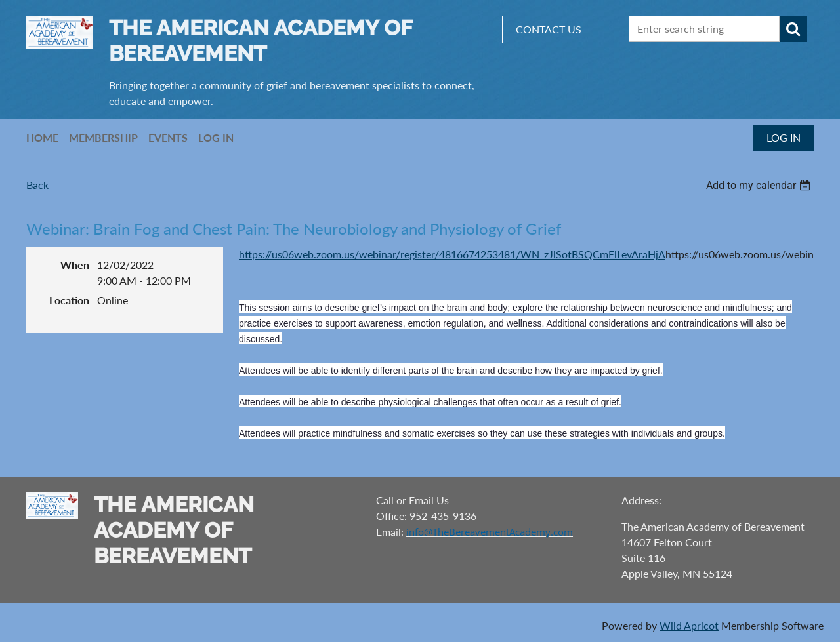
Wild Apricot (689, 625)
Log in (784, 137)
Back (37, 185)
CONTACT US (549, 29)
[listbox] (760, 185)
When (75, 265)
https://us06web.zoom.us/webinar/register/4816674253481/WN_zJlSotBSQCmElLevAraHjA (452, 254)
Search (793, 29)
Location (69, 300)
